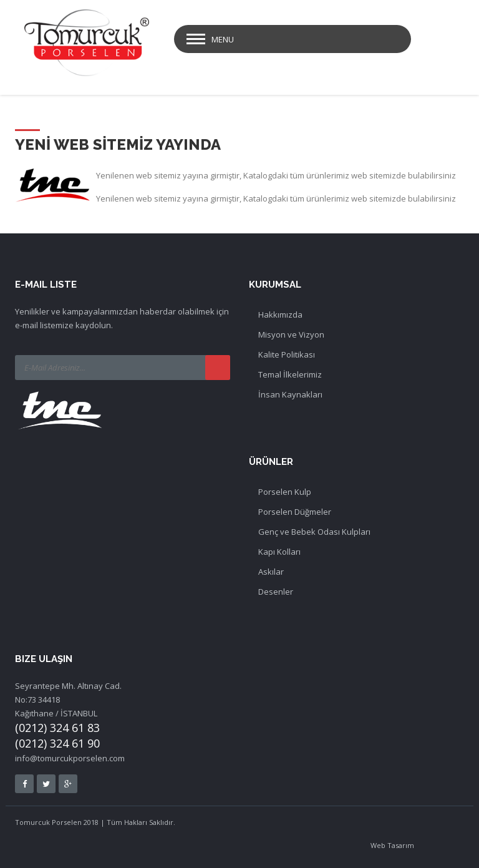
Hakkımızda (280, 315)
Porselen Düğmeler (295, 512)
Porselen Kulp (285, 492)
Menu (223, 39)
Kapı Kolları (279, 552)
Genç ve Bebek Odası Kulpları (314, 532)
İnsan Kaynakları (290, 394)
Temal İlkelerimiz (290, 374)
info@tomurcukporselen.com (70, 758)
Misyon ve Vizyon (291, 334)
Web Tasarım (392, 845)
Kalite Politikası (287, 354)
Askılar (271, 572)
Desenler (276, 592)
